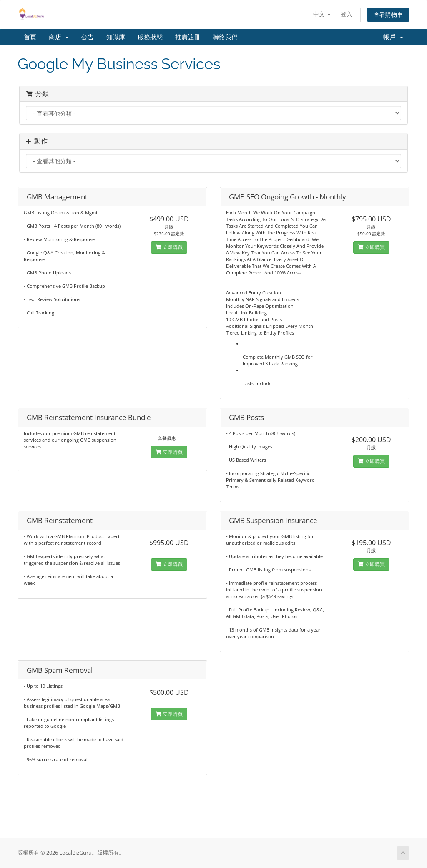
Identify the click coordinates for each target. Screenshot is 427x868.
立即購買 (169, 247)
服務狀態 (150, 37)
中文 (322, 14)
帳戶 (393, 37)
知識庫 (116, 37)
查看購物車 (388, 14)
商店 (59, 37)
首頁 (30, 37)
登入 (347, 14)
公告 (88, 37)
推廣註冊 (188, 37)
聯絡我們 (225, 37)
